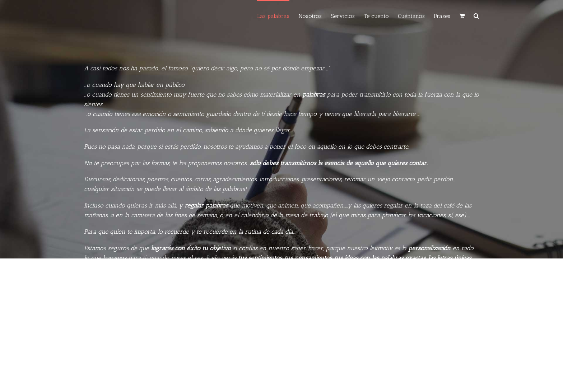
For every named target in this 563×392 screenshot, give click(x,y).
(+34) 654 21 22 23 (236, 366)
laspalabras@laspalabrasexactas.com (303, 366)
